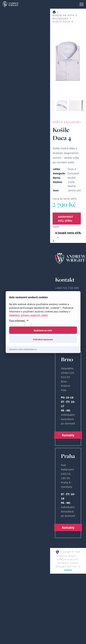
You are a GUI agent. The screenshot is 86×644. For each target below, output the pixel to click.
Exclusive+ (61, 18)
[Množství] (69, 241)
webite (68, 570)
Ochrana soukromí (67, 559)
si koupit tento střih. (68, 233)
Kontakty (68, 435)
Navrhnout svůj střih (65, 219)
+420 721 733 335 (67, 288)
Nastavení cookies (68, 563)
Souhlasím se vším (43, 330)
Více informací (17, 320)
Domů (54, 12)
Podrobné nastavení (43, 339)
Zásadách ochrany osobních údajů (28, 315)
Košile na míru (64, 15)
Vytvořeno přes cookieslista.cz (23, 349)
